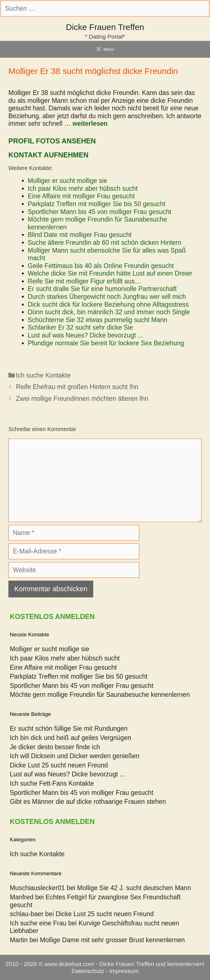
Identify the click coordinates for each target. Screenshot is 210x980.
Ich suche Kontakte (43, 375)
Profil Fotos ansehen (52, 141)
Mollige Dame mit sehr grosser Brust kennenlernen (112, 940)
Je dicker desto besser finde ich (55, 747)
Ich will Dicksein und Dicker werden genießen (75, 756)
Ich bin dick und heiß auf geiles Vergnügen (70, 738)
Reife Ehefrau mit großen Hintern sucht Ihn (77, 387)
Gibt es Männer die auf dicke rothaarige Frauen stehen (88, 802)
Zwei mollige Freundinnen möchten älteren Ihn (82, 399)
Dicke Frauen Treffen (105, 27)
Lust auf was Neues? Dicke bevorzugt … (68, 774)
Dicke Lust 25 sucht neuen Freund (59, 765)
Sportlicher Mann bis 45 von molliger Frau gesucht (82, 793)
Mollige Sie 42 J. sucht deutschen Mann (134, 888)
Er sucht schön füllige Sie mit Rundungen (69, 728)
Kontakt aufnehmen (48, 155)
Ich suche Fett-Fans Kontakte (52, 783)
